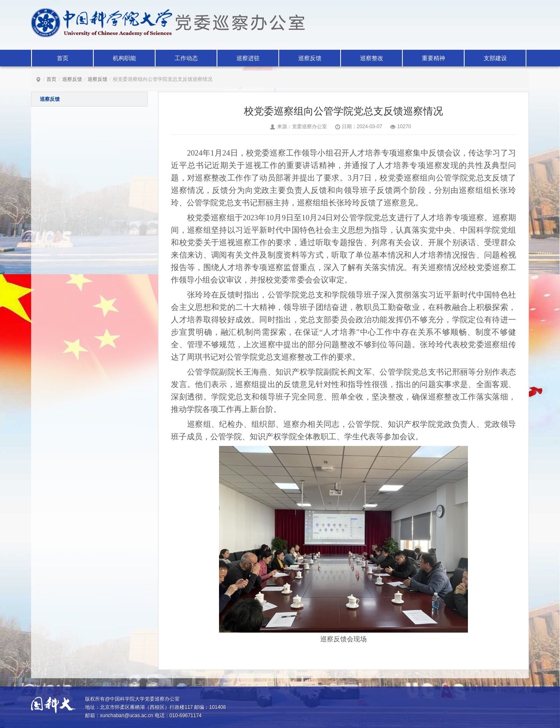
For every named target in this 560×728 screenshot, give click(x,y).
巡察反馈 (310, 58)
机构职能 (124, 58)
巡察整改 (372, 58)
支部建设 (495, 58)
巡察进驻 (248, 58)
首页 (63, 58)
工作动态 (186, 58)
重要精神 (433, 58)
